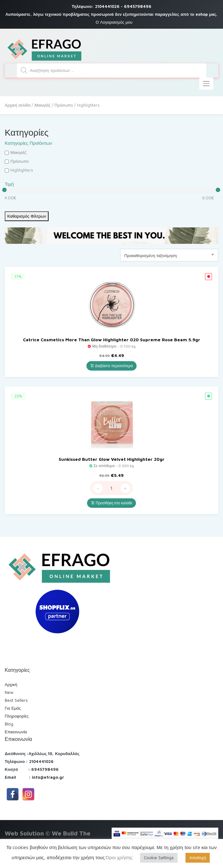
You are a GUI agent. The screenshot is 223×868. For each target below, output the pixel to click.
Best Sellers (16, 700)
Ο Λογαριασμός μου (114, 22)
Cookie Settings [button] (159, 858)
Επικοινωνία (16, 732)
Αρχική (11, 684)
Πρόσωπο (64, 105)
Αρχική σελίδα (18, 105)
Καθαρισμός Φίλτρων (27, 216)
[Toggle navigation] (206, 84)
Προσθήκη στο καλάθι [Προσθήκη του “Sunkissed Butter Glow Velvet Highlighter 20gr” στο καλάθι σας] (111, 503)
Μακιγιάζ (42, 105)
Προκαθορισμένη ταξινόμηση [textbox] (151, 255)
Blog (9, 724)
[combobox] (169, 255)
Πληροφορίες (17, 716)
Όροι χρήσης (119, 857)
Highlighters (22, 170)
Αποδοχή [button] (198, 858)
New (9, 692)
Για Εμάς (13, 708)
